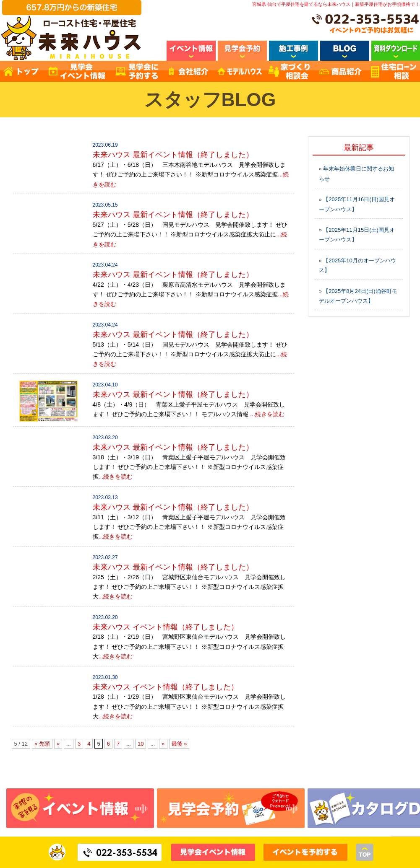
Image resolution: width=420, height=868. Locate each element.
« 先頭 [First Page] (42, 744)
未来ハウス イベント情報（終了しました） (166, 627)
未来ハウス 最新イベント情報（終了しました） (173, 155)
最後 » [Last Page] (179, 744)
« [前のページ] (58, 744)
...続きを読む (267, 414)
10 (141, 744)
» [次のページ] (163, 744)
